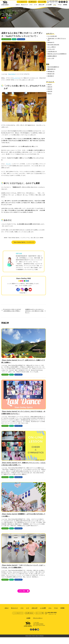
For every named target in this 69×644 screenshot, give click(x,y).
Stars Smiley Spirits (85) (58, 44)
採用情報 (65, 5)
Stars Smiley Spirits (21, 39)
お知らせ (18, 5)
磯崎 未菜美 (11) (56, 70)
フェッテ (8, 165)
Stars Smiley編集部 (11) (58, 67)
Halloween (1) (55, 41)
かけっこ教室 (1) (56, 46)
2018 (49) (54, 92)
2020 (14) (54, 87)
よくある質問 (49, 5)
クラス (31, 5)
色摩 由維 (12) (56, 72)
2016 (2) (54, 94)
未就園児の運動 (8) (57, 57)
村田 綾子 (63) (56, 74)
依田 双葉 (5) (55, 77)
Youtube (67, 2)
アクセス (60, 5)
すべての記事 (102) (57, 35)
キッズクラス (16, 80)
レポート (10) (55, 59)
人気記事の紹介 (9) (57, 50)
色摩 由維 (14, 39)
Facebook (60, 2)
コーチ (35, 5)
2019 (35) (54, 90)
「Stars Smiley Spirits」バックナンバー (25, 242)
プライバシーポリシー (38, 625)
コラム (55, 5)
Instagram (62, 2)
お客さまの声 (41, 5)
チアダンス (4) (56, 48)
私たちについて (25, 5)
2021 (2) (54, 85)
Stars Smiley (12, 76)
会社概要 (28, 625)
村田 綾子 (11, 376)
